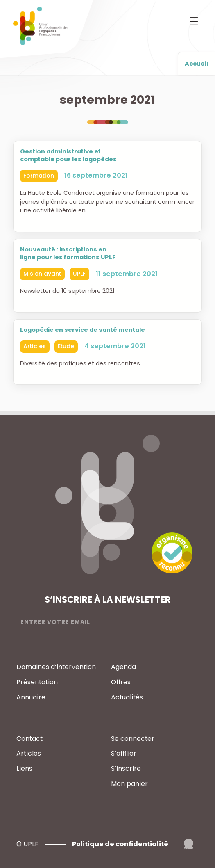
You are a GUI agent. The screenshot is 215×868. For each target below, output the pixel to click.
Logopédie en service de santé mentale (83, 330)
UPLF (79, 274)
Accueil (196, 64)
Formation (39, 176)
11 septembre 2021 (127, 274)
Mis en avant (42, 274)
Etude (66, 346)
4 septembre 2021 (115, 346)
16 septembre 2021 (96, 176)
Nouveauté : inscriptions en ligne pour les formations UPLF (68, 254)
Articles (35, 346)
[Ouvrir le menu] (194, 21)
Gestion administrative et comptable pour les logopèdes (68, 155)
